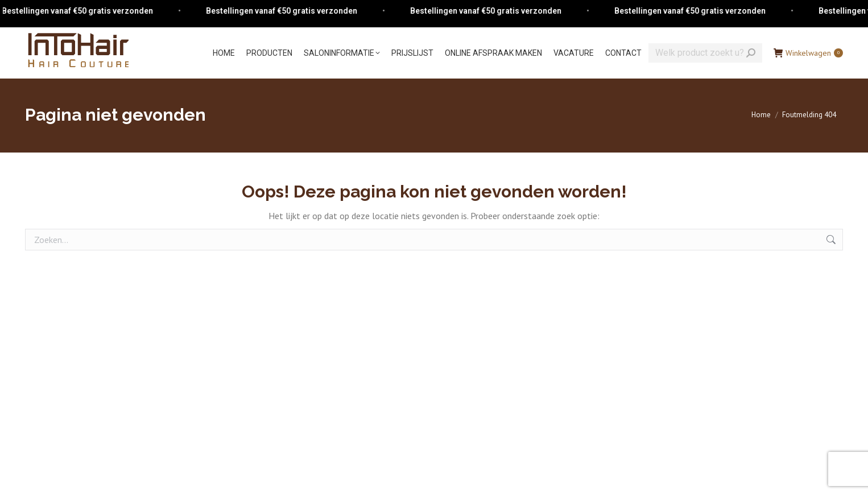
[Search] (705, 53)
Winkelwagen (808, 53)
